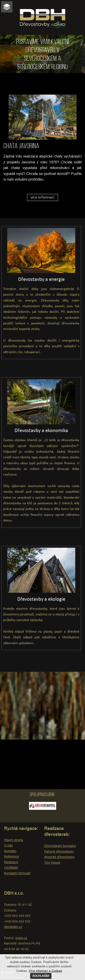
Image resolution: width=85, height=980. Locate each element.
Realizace (11, 862)
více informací (42, 198)
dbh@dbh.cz (13, 927)
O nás (8, 845)
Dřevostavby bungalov (60, 846)
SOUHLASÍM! (41, 976)
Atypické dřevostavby (59, 857)
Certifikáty (11, 868)
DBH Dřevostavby (43, 19)
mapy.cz (21, 938)
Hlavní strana (14, 840)
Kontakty (10, 851)
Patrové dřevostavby (59, 851)
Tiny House (52, 863)
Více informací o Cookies (45, 971)
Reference (12, 856)
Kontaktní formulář (17, 873)
